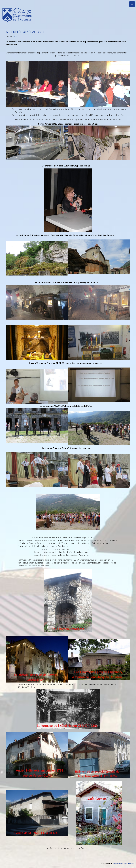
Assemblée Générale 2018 (25, 32)
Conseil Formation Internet (124, 863)
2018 (15, 36)
